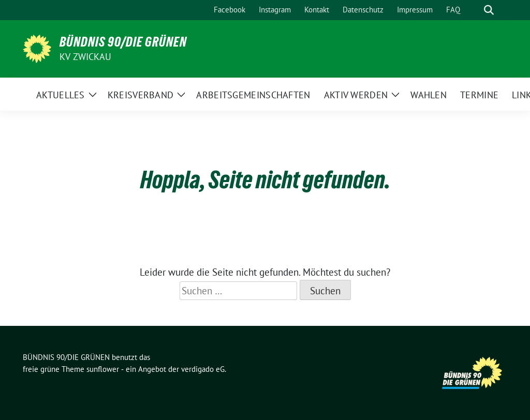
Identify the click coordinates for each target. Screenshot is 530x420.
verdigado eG (203, 369)
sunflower (103, 369)
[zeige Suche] (489, 10)
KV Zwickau (85, 57)
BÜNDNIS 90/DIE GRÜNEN (123, 42)
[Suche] (474, 10)
